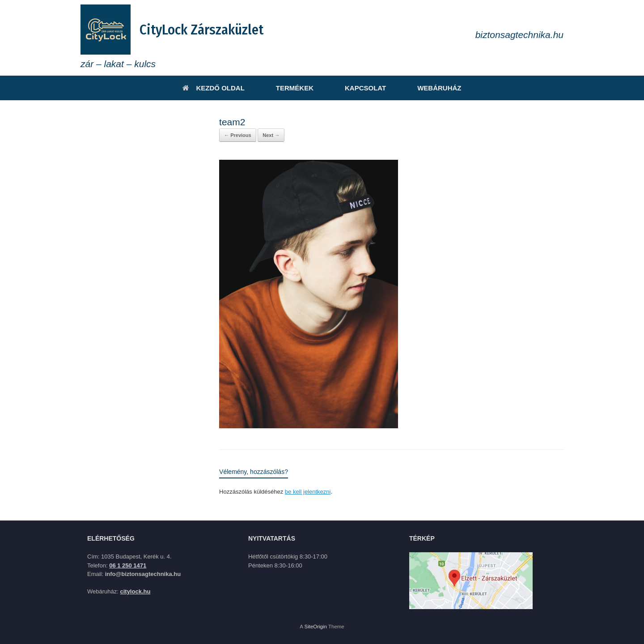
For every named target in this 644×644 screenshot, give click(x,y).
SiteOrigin (316, 627)
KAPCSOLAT (365, 88)
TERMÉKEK (295, 88)
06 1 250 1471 (128, 565)
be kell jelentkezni (308, 492)
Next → (271, 135)
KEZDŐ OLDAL (213, 88)
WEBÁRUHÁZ (439, 88)
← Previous (238, 135)
